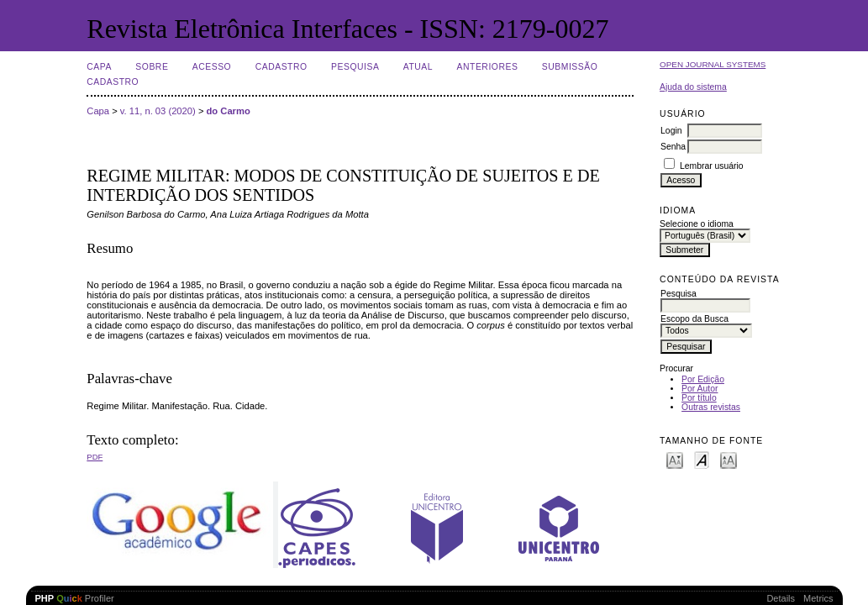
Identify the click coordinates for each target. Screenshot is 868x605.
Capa (99, 67)
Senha (673, 147)
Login (671, 131)
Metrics (818, 598)
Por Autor (700, 389)
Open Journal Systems (713, 64)
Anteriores (488, 67)
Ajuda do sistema (693, 87)
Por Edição (703, 379)
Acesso (212, 67)
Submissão (570, 67)
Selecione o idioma (697, 224)
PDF (95, 457)
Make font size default (702, 459)
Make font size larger (729, 459)
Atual (418, 67)
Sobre (152, 67)
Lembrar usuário (712, 166)
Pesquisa (355, 67)
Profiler (75, 598)
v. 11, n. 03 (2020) (158, 111)
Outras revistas (711, 407)
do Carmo (229, 111)
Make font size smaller (675, 459)
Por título (699, 398)
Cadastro (281, 67)
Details (781, 598)
